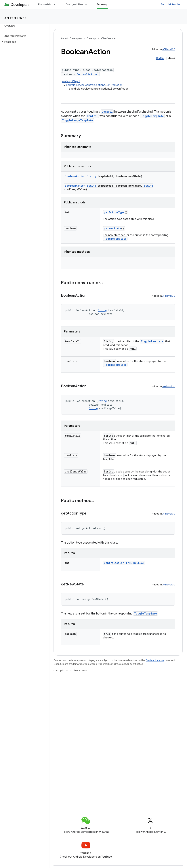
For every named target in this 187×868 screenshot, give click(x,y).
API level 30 (169, 49)
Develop (91, 38)
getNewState (112, 228)
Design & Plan (74, 4)
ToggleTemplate (152, 116)
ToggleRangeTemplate (77, 120)
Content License (155, 660)
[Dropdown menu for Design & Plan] (88, 4)
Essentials (45, 4)
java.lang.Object (71, 81)
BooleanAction (75, 176)
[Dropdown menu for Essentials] (56, 4)
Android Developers (72, 38)
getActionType (114, 212)
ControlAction (87, 74)
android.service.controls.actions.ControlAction (94, 85)
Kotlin (160, 58)
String (91, 176)
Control (107, 112)
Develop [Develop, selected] (102, 4)
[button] (24, 42)
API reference (15, 18)
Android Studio (170, 4)
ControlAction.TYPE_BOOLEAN (124, 563)
